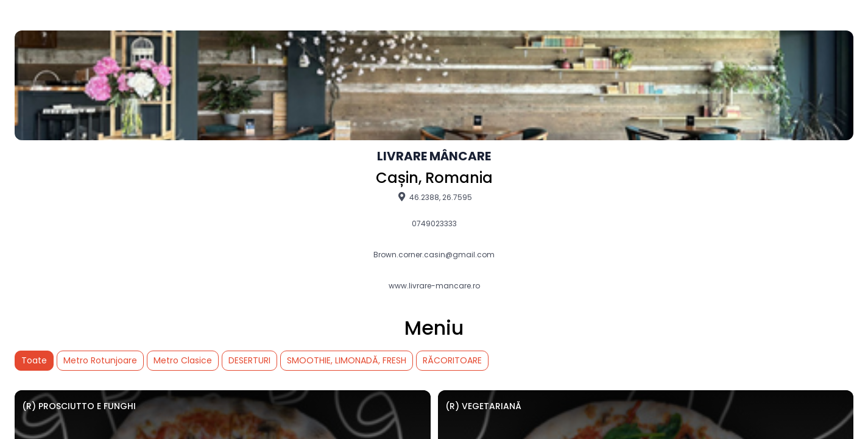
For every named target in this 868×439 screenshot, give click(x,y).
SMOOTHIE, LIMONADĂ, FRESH (347, 360)
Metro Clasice (183, 360)
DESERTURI (249, 360)
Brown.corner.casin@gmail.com (434, 255)
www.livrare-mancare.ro (434, 286)
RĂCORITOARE (452, 360)
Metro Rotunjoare (100, 360)
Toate (34, 360)
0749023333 (434, 224)
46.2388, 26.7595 (434, 197)
